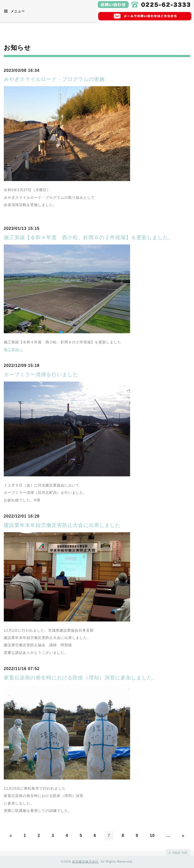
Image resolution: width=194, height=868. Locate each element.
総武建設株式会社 (85, 862)
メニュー (14, 11)
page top (178, 853)
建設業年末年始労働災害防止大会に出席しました (62, 525)
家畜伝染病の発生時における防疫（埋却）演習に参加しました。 (81, 678)
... (168, 836)
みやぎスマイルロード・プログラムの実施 (54, 79)
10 (152, 836)
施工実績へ (13, 349)
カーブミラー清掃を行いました (41, 374)
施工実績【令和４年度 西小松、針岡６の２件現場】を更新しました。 (89, 237)
